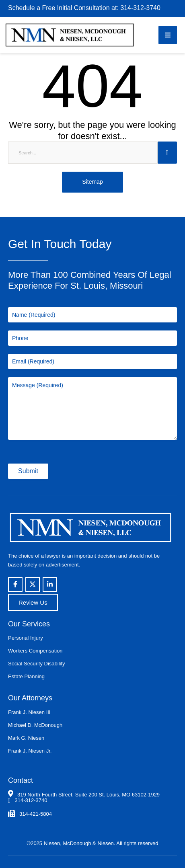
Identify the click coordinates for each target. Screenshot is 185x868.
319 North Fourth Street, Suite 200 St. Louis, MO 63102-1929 (88, 795)
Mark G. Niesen (26, 738)
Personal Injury (26, 638)
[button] (168, 35)
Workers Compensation (35, 651)
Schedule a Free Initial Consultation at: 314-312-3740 (84, 8)
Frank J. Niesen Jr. (30, 751)
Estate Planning (26, 676)
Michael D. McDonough (35, 725)
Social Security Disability (37, 664)
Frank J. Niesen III (29, 712)
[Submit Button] (167, 153)
